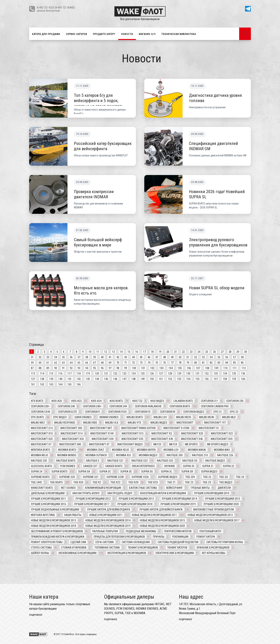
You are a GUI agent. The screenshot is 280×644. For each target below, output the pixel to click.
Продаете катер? (104, 34)
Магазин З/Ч (147, 34)
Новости (127, 34)
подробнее (36, 615)
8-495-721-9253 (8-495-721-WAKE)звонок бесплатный (56, 9)
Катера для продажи (46, 34)
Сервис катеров (77, 34)
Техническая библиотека (179, 34)
